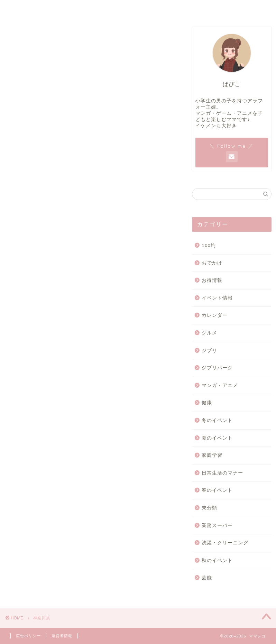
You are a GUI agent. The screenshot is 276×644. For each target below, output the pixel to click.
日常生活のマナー (222, 473)
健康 (207, 403)
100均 (209, 245)
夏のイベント (217, 438)
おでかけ (212, 263)
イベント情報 (217, 298)
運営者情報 (138, 9)
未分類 (209, 508)
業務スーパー (217, 526)
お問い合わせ (190, 9)
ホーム (33, 9)
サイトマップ (86, 9)
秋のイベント (217, 560)
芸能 (207, 578)
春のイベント (217, 491)
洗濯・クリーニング (225, 543)
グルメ (209, 333)
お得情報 (212, 281)
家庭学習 (212, 455)
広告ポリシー (243, 9)
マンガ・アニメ (220, 385)
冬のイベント (217, 420)
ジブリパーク (217, 368)
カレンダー (215, 316)
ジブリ (209, 351)
